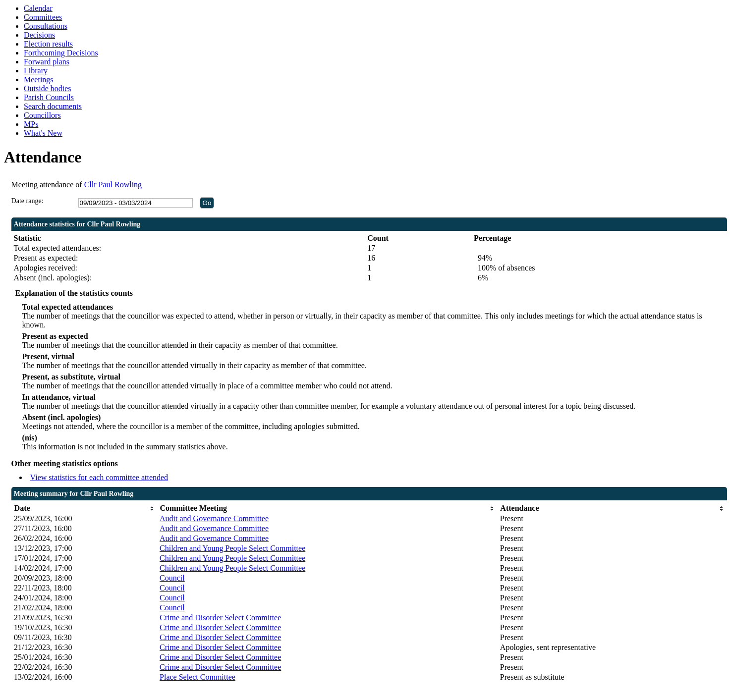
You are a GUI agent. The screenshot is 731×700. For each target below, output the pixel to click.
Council (172, 578)
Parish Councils (49, 97)
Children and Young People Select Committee (232, 548)
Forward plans (47, 62)
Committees (43, 17)
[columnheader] (84, 509)
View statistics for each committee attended (99, 477)
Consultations (46, 26)
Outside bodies (48, 88)
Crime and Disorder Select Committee (220, 618)
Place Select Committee (197, 677)
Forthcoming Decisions (61, 53)
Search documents (53, 106)
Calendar (38, 8)
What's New (43, 133)
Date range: (28, 201)
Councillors (42, 115)
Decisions (39, 35)
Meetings (39, 80)
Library (36, 71)
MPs (31, 124)
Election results (48, 44)
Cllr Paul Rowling (113, 185)
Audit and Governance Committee (214, 518)
